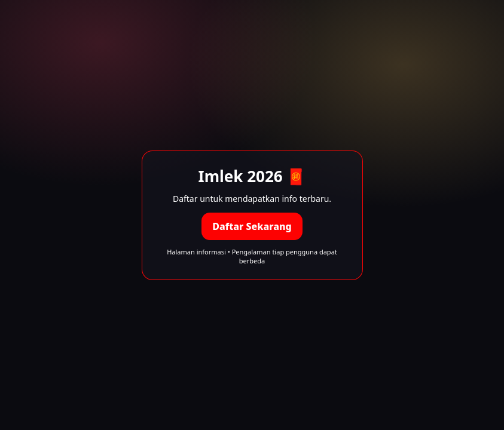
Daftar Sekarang (252, 226)
